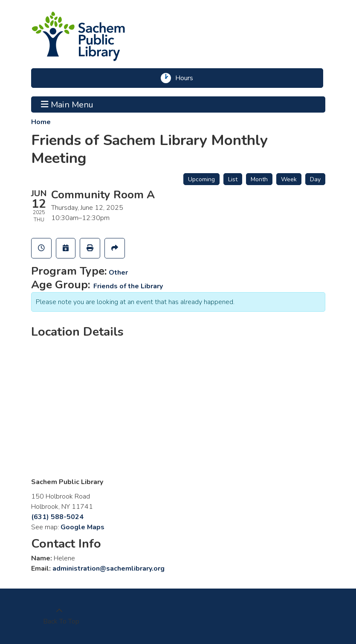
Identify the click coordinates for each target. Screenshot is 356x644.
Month (259, 179)
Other (118, 273)
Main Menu (67, 104)
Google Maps (82, 527)
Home (41, 122)
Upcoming (201, 179)
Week (289, 179)
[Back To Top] (59, 616)
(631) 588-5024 (57, 517)
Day (315, 179)
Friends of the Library (128, 286)
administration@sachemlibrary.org (109, 569)
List (233, 179)
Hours (187, 78)
